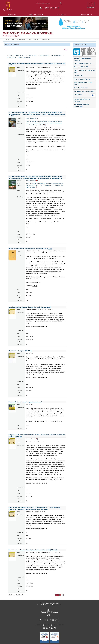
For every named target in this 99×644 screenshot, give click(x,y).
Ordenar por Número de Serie (16, 55)
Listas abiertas (79, 76)
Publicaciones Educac (33, 40)
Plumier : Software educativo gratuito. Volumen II (25, 402)
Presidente (12, 15)
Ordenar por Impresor (23, 57)
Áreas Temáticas (86, 15)
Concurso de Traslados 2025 (83, 64)
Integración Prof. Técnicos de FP (84, 91)
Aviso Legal (48, 625)
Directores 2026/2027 (81, 67)
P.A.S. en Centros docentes (82, 79)
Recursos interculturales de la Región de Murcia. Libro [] (33, 550)
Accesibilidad (39, 625)
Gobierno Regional (36, 15)
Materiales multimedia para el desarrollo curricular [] (30, 307)
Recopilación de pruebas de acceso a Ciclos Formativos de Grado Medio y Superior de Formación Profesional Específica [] (34, 508)
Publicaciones (21, 40)
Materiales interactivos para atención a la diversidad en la (30, 249)
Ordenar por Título (31, 55)
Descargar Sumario (31, 118)
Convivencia (78, 94)
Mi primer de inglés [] (20, 351)
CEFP (13, 40)
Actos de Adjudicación (81, 88)
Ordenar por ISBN (56, 55)
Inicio (8, 40)
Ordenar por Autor (44, 55)
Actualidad (61, 15)
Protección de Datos (58, 625)
